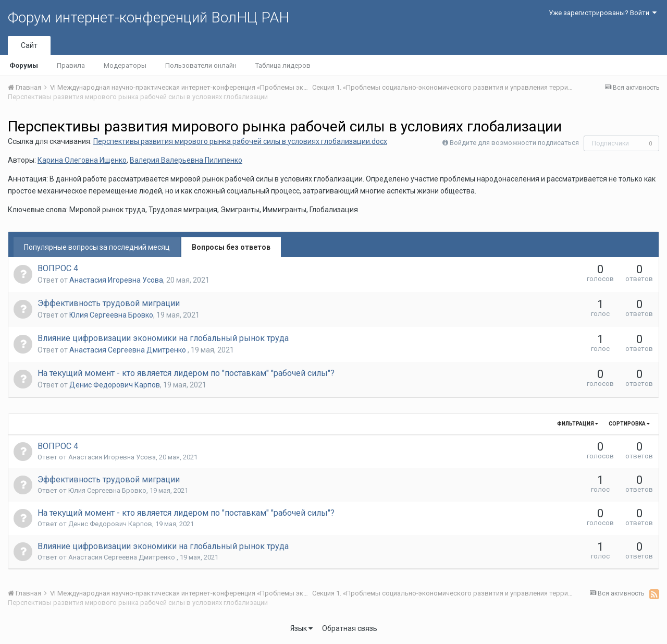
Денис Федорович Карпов (115, 385)
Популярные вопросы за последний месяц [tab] (97, 247)
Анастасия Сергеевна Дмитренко (128, 350)
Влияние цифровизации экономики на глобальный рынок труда (163, 338)
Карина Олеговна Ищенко (82, 160)
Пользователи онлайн (201, 65)
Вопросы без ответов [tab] (231, 247)
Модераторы (125, 65)
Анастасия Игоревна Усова (116, 280)
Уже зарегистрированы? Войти (603, 13)
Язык (301, 628)
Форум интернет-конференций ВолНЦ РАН (149, 17)
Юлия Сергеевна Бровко (111, 315)
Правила (71, 65)
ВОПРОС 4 (58, 268)
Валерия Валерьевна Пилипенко (186, 160)
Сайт (29, 45)
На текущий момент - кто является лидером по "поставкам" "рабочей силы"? (186, 373)
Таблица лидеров (283, 65)
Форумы (24, 65)
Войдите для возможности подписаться (514, 143)
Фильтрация (578, 424)
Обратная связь (350, 628)
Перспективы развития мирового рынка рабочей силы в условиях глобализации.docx (240, 141)
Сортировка (629, 424)
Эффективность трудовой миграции (109, 303)
